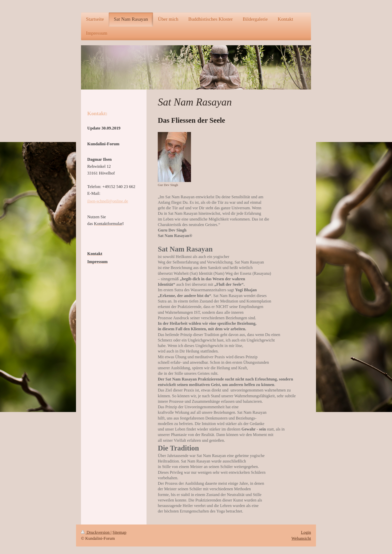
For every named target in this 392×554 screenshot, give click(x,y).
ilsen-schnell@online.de (108, 201)
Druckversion (96, 532)
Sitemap (119, 532)
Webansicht (301, 538)
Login (306, 532)
